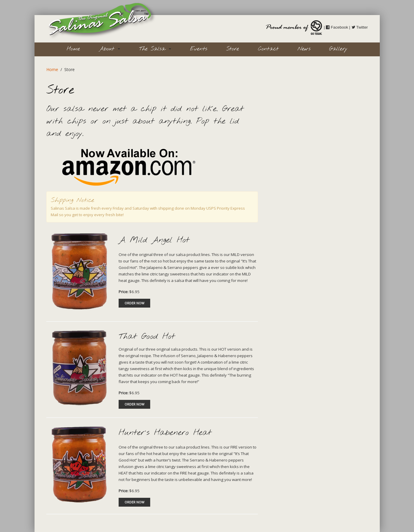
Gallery (338, 49)
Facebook (337, 27)
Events (199, 49)
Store (233, 49)
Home (73, 49)
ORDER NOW (134, 303)
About (109, 49)
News (304, 49)
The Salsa (155, 49)
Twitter (360, 27)
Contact (268, 49)
